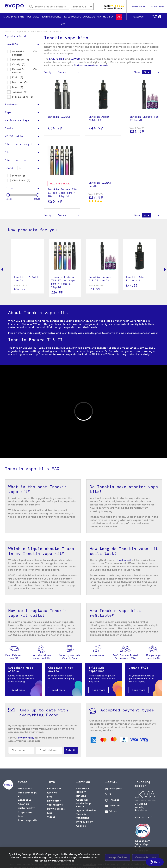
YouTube (114, 806)
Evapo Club (54, 789)
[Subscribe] (71, 750)
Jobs (21, 816)
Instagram (116, 789)
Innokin (125, 321)
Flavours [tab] (11, 44)
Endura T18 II (57, 59)
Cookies (81, 826)
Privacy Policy (26, 738)
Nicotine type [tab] (15, 160)
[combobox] (48, 6)
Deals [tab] (9, 128)
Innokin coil (124, 560)
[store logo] (14, 7)
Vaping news (55, 805)
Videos (51, 817)
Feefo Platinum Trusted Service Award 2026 (125, 657)
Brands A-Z (79, 7)
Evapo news (25, 812)
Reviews (52, 793)
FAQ (49, 813)
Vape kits (21, 31)
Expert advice (97, 655)
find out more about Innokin (91, 65)
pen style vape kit (65, 348)
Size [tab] (8, 152)
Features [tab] (11, 104)
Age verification (86, 810)
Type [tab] (8, 112)
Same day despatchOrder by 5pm (70, 657)
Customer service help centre (83, 803)
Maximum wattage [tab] (17, 120)
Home (8, 31)
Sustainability (26, 808)
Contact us (25, 800)
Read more (18, 690)
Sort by (48, 72)
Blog (50, 797)
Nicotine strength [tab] (19, 144)
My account (138, 17)
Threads (114, 800)
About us (23, 804)
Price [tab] (9, 188)
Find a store (139, 6)
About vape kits (28, 820)
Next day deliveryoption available (42, 657)
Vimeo (113, 811)
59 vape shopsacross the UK (153, 657)
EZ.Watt (75, 59)
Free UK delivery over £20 (14, 657)
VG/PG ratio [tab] (14, 136)
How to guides (56, 809)
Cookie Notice (66, 861)
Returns (81, 796)
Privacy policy (84, 822)
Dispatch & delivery (83, 790)
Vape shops (25, 789)
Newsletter (54, 801)
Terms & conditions (83, 816)
